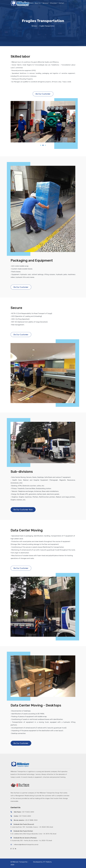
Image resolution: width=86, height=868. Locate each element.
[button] (41, 145)
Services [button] (45, 3)
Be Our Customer (43, 94)
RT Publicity (47, 862)
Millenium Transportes (20, 862)
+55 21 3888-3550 (31, 820)
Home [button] (32, 3)
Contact (61, 3)
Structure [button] (53, 3)
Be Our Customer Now (23, 510)
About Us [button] (38, 3)
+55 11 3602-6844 (28, 812)
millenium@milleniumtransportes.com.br (26, 845)
